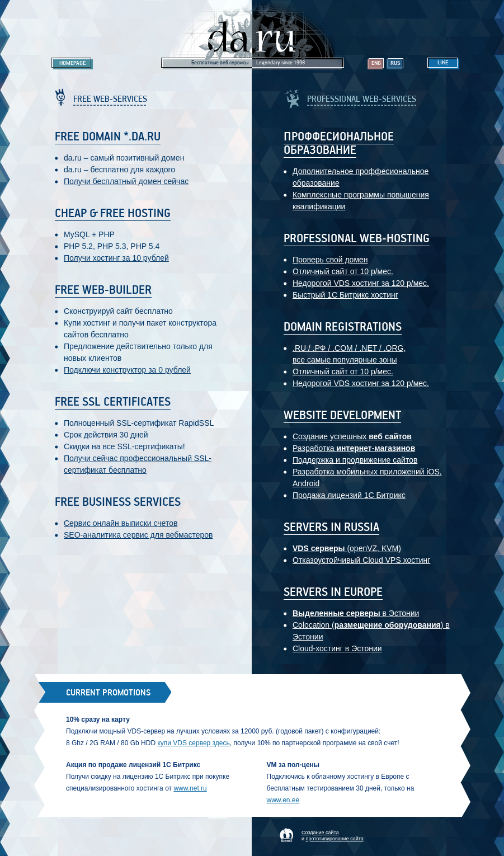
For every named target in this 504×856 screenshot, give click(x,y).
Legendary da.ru (252, 34)
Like (443, 63)
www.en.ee (283, 800)
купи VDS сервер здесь (193, 743)
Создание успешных (352, 436)
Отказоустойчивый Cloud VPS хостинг (361, 560)
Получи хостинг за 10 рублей (116, 258)
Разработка (354, 448)
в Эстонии (356, 613)
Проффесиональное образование (339, 144)
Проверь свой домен (330, 260)
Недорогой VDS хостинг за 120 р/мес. (361, 283)
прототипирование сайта (335, 839)
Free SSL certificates (113, 402)
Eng (376, 63)
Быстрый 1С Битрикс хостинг (345, 295)
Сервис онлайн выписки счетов (121, 523)
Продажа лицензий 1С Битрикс (349, 495)
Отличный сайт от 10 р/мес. (343, 271)
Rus (395, 63)
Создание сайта (320, 833)
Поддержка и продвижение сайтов (355, 460)
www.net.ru (190, 788)
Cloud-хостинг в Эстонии (337, 648)
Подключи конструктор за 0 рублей (127, 370)
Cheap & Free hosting (113, 214)
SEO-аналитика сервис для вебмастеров (138, 535)
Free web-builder (103, 290)
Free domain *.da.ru (108, 137)
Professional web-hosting (357, 239)
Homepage (72, 63)
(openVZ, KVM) (347, 548)
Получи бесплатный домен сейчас (126, 181)
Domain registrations (343, 327)
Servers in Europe (333, 592)
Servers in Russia (331, 528)
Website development (342, 416)
